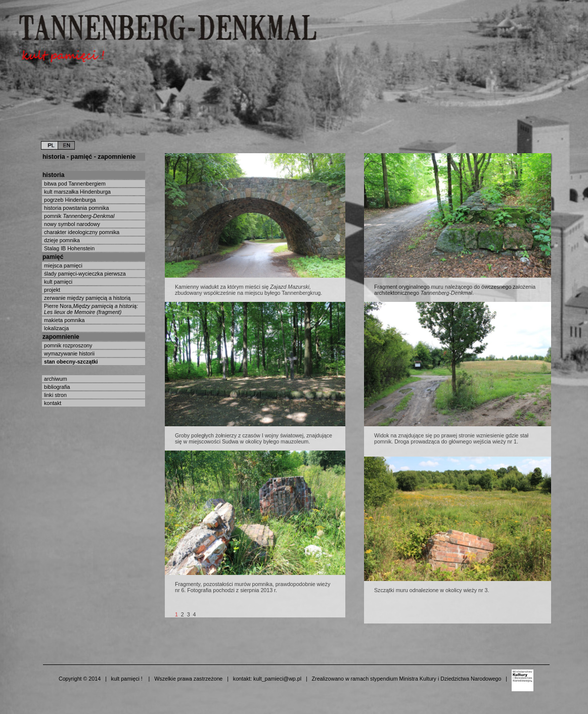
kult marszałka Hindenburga (77, 192)
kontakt (52, 403)
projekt (51, 290)
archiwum (55, 379)
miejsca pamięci (62, 265)
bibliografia (56, 387)
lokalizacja (56, 328)
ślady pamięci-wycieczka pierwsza (84, 274)
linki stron (55, 395)
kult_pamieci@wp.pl (277, 679)
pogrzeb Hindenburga (69, 200)
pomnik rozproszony (67, 345)
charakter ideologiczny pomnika (81, 232)
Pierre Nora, (90, 309)
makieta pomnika (64, 320)
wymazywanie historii (69, 353)
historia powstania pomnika (76, 208)
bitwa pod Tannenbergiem (74, 184)
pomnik (78, 216)
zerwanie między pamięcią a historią (86, 298)
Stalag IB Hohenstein (69, 248)
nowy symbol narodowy (71, 224)
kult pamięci (57, 282)
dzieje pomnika (61, 240)
